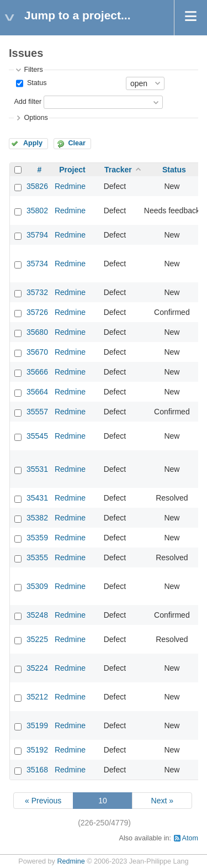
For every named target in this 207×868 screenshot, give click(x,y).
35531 (37, 469)
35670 (37, 352)
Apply (33, 143)
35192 (37, 750)
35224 (37, 668)
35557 (37, 412)
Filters (33, 70)
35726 (37, 312)
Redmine (70, 186)
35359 (37, 538)
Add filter (28, 102)
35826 (37, 186)
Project (72, 170)
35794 (37, 235)
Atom (190, 838)
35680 (37, 332)
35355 (37, 557)
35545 (37, 436)
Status (36, 83)
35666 (37, 372)
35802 (37, 211)
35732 (37, 292)
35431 (37, 498)
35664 (37, 392)
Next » (162, 801)
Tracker (118, 170)
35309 (37, 586)
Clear (77, 143)
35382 (37, 518)
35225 (37, 639)
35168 (37, 770)
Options (36, 118)
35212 (37, 697)
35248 (37, 615)
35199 (37, 725)
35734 (37, 264)
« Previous (43, 801)
